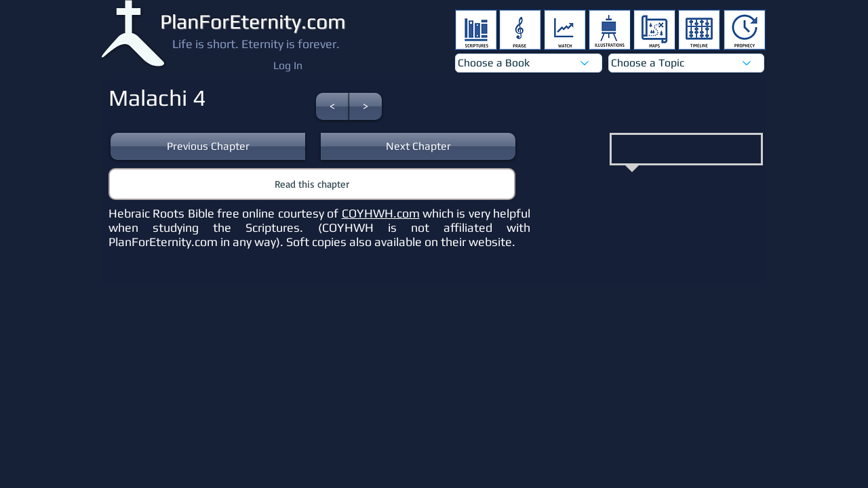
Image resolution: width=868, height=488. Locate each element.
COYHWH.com (381, 213)
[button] (332, 106)
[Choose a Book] (529, 63)
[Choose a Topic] (686, 63)
